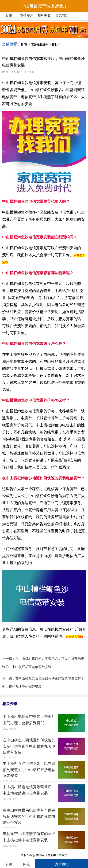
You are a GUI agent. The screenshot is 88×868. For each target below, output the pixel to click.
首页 (9, 16)
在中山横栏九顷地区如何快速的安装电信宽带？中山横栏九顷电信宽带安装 (29, 746)
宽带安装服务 (39, 45)
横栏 (55, 45)
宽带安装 (27, 16)
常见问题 (62, 16)
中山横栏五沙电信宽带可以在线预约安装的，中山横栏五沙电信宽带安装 (29, 770)
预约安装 (44, 16)
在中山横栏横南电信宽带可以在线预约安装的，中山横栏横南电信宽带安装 (29, 816)
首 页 (24, 45)
